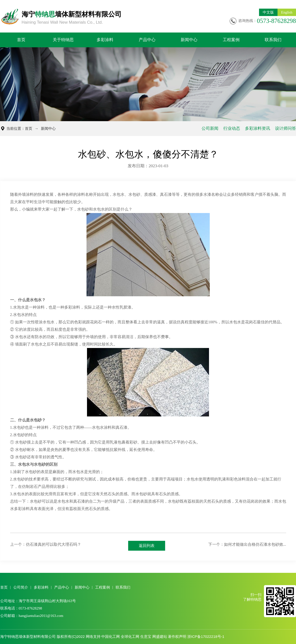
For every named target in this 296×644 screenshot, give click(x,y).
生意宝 (146, 636)
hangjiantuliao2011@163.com (41, 616)
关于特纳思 (63, 40)
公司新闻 (210, 128)
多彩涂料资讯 (258, 128)
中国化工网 (111, 636)
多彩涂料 (105, 40)
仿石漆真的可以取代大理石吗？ (53, 544)
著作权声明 (177, 636)
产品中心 (147, 40)
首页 (21, 40)
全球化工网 (130, 636)
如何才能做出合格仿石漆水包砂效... (255, 544)
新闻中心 (189, 40)
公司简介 (21, 587)
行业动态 (232, 128)
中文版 (268, 12)
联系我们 (273, 40)
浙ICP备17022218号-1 (206, 636)
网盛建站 (160, 636)
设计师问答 (286, 128)
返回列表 (147, 546)
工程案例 (231, 40)
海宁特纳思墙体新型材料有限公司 (28, 636)
